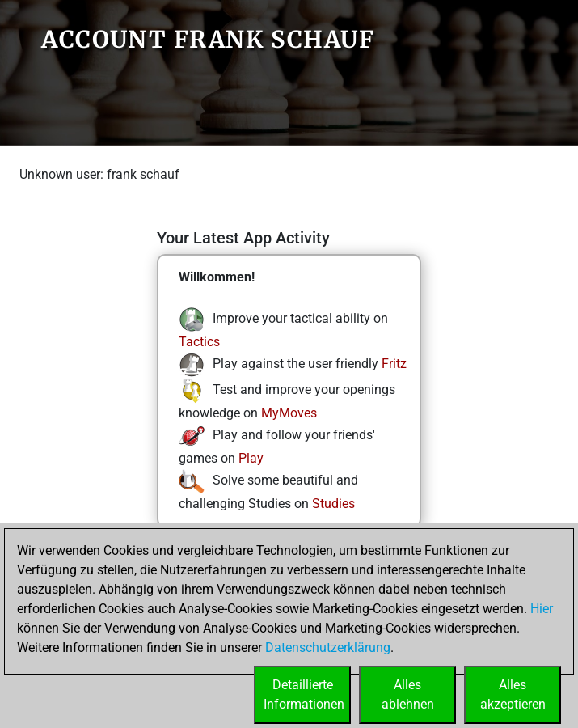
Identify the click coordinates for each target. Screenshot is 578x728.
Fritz (394, 364)
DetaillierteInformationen (304, 694)
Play (251, 458)
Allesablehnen (408, 694)
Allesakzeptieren (513, 694)
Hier (542, 609)
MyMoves (289, 413)
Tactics (199, 342)
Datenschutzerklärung (328, 648)
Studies (333, 504)
